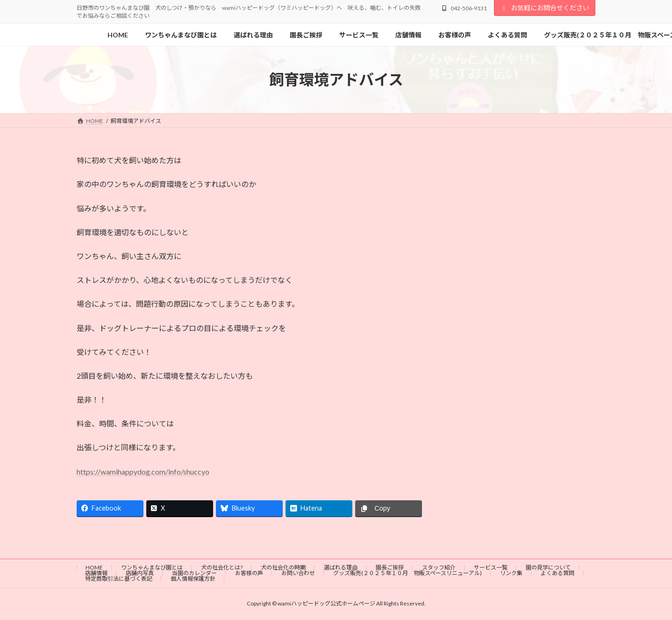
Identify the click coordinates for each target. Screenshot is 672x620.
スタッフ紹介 (439, 567)
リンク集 (511, 573)
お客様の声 (249, 573)
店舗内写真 (140, 573)
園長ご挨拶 (390, 567)
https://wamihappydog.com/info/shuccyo (143, 472)
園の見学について (548, 567)
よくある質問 (558, 573)
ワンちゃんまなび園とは (152, 567)
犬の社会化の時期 (283, 567)
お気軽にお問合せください (545, 8)
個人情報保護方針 (193, 579)
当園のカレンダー (194, 573)
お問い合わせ (298, 573)
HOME (94, 567)
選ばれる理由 (341, 567)
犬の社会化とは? (222, 567)
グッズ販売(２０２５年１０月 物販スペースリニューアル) (407, 573)
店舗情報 (96, 573)
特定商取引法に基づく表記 (119, 579)
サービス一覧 (491, 567)
